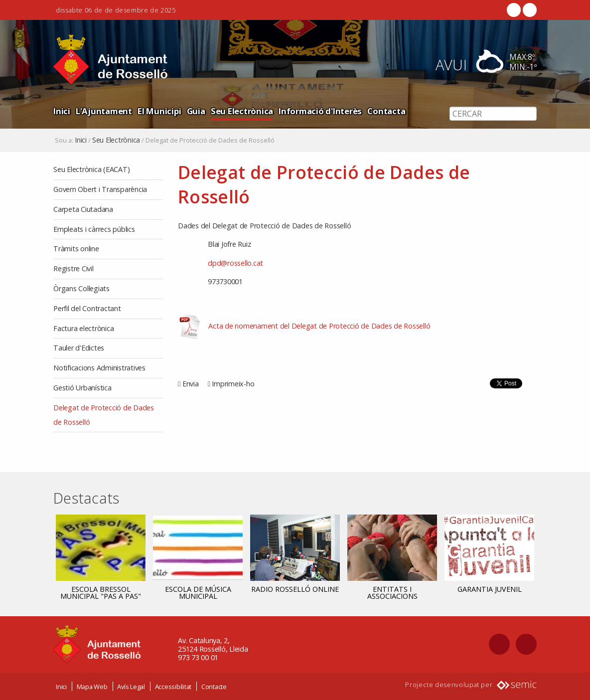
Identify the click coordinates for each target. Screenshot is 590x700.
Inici (62, 111)
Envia (191, 384)
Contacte (214, 687)
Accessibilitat (173, 687)
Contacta (386, 111)
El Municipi (159, 111)
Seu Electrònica (242, 111)
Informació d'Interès (320, 111)
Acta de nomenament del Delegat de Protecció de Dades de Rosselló (319, 326)
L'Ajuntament (104, 111)
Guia (196, 111)
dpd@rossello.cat (235, 263)
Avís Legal (131, 687)
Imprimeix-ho (233, 384)
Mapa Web (92, 687)
